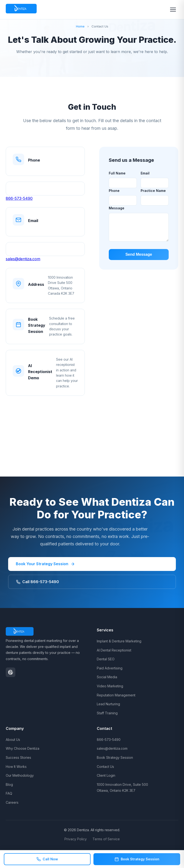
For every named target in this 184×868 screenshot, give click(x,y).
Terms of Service (106, 839)
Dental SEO (106, 659)
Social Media (107, 677)
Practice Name (153, 191)
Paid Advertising (110, 668)
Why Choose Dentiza (23, 748)
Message (117, 208)
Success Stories (18, 757)
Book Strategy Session (115, 757)
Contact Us (105, 767)
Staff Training (107, 713)
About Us (13, 740)
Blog (9, 784)
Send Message (139, 254)
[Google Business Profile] (11, 672)
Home (80, 26)
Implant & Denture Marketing (119, 641)
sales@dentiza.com (23, 259)
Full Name (117, 173)
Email (145, 173)
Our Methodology (20, 775)
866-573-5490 (19, 198)
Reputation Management (116, 695)
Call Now (47, 859)
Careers (12, 802)
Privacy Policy (76, 839)
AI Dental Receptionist (114, 650)
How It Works (16, 767)
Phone (114, 191)
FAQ (9, 793)
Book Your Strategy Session (45, 564)
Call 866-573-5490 (37, 582)
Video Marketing (110, 686)
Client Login (106, 775)
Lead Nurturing (108, 704)
